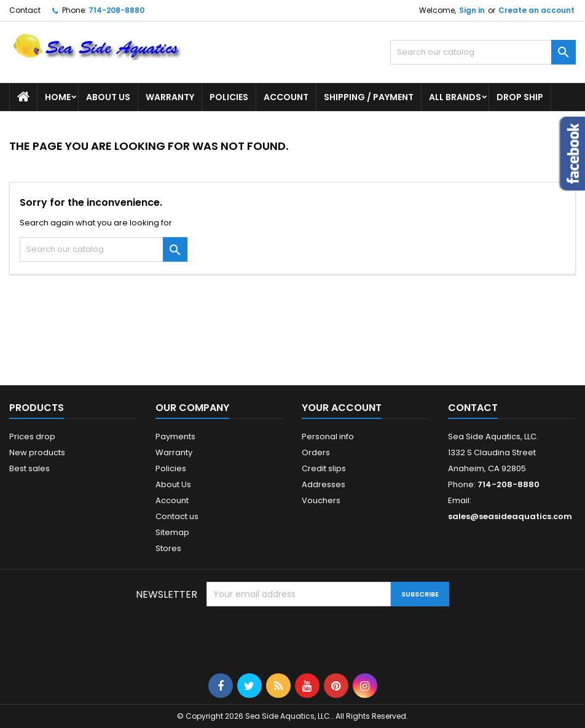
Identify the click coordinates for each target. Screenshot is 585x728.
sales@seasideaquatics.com (510, 516)
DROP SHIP (520, 97)
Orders (316, 452)
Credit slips (324, 468)
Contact (25, 10)
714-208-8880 (116, 10)
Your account (342, 408)
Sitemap (172, 532)
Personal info (328, 436)
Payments (175, 436)
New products (37, 452)
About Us (108, 97)
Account (286, 97)
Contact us (177, 516)
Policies (229, 97)
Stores (168, 548)
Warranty (170, 97)
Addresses (324, 484)
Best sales (29, 468)
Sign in (472, 10)
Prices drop (32, 436)
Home (58, 97)
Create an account (536, 10)
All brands (455, 97)
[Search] (483, 52)
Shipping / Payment (369, 97)
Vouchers (321, 500)
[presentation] (300, 636)
